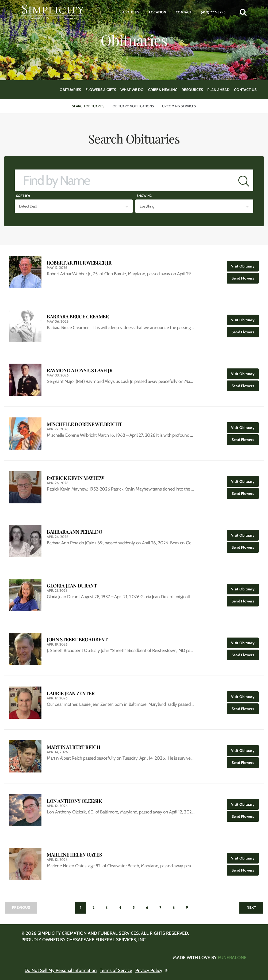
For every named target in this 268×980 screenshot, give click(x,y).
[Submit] (244, 180)
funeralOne (232, 958)
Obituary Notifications (133, 106)
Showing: (145, 196)
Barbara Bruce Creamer (78, 317)
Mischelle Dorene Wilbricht (85, 424)
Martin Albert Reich (73, 747)
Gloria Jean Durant (72, 586)
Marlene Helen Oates (74, 855)
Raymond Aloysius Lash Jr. (80, 370)
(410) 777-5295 (213, 12)
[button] (243, 12)
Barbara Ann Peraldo (74, 532)
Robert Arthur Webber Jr (79, 263)
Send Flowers (245, 277)
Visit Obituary (245, 265)
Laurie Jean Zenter (71, 693)
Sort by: (23, 196)
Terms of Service (116, 970)
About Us (131, 12)
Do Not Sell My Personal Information (61, 970)
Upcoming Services (179, 106)
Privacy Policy (149, 970)
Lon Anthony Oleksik (74, 801)
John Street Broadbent (77, 640)
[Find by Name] (125, 180)
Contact (184, 12)
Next (251, 907)
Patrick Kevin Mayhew (76, 478)
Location (158, 12)
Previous (21, 907)
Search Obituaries (88, 106)
